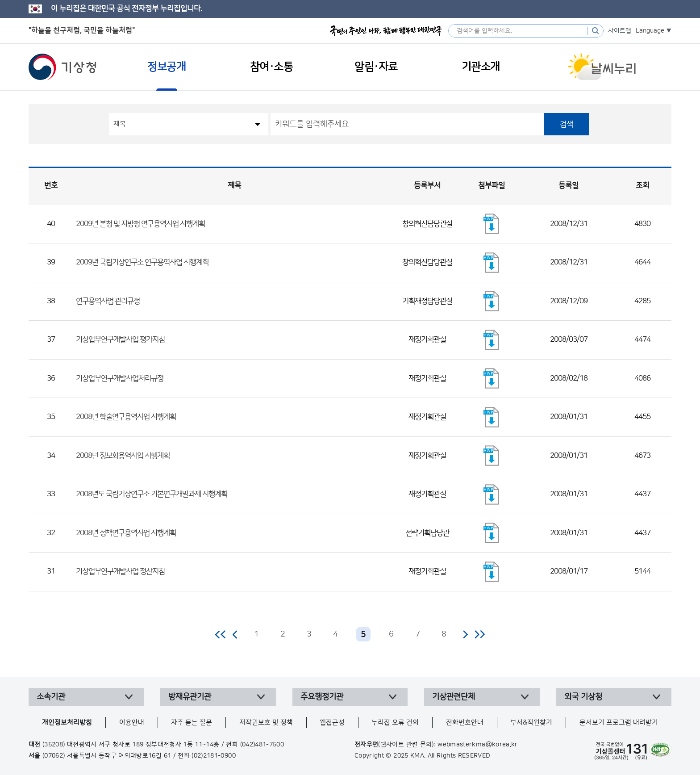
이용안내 (132, 723)
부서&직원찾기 (531, 723)
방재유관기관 (190, 697)
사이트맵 (620, 31)
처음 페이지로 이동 (221, 634)
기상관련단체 (454, 697)
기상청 (62, 67)
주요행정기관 (322, 697)
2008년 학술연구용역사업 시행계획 (126, 417)
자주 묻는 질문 (192, 723)
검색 (567, 124)
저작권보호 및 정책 (266, 723)
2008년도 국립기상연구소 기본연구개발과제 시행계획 (152, 494)
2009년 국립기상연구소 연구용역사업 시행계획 (142, 262)
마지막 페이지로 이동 (480, 634)
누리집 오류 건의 (395, 723)
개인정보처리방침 (67, 723)
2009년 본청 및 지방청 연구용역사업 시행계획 (140, 224)
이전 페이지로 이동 (235, 634)
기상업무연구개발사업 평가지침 (120, 339)
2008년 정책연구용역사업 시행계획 (126, 533)
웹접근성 (332, 723)
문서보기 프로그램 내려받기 (619, 723)
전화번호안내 (465, 723)
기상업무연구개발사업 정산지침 (120, 571)
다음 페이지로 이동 (465, 634)
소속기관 (51, 697)
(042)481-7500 (262, 745)
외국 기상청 (583, 697)
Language (650, 31)
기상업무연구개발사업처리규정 (120, 378)
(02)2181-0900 (214, 756)
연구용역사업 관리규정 (108, 301)
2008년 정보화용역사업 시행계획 (123, 456)
